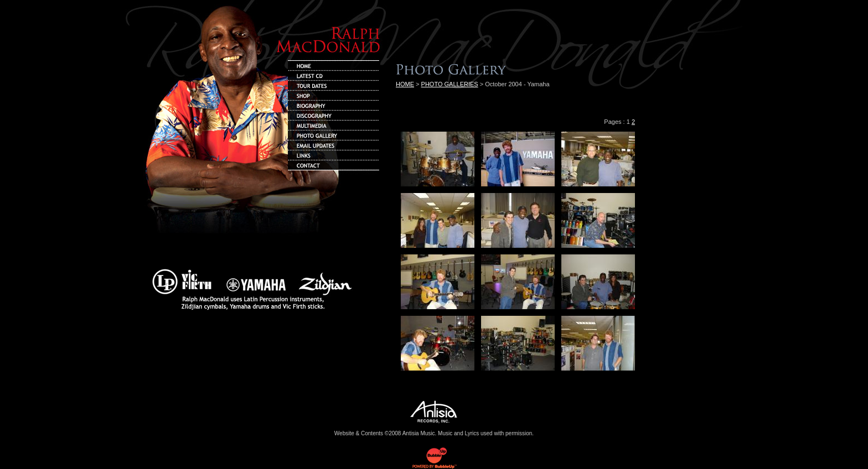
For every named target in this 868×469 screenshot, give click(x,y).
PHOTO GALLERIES (450, 84)
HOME (405, 84)
